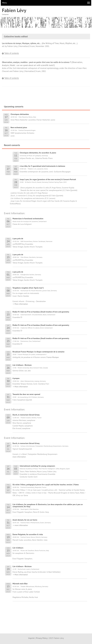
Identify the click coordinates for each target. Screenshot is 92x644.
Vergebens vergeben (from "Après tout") (28, 288)
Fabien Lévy (14, 10)
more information (19, 457)
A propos (16, 378)
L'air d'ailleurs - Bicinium (22, 365)
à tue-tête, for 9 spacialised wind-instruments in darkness (42, 166)
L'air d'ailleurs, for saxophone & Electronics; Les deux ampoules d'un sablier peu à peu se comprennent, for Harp (48, 505)
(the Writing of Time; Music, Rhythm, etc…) (40, 43)
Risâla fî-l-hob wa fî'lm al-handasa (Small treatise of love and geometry (41, 312)
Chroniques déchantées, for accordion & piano (38, 153)
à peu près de (18, 239)
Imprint (31, 638)
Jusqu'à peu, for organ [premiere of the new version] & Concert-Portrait (48, 179)
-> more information (20, 525)
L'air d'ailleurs (18, 548)
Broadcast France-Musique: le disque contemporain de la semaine (39, 352)
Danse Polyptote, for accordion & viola (28, 534)
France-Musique (53, 357)
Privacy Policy (42, 638)
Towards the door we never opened (26, 394)
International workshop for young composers (37, 466)
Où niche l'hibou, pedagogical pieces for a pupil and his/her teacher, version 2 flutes (46, 485)
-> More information (20, 304)
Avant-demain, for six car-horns (25, 520)
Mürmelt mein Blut (20, 584)
